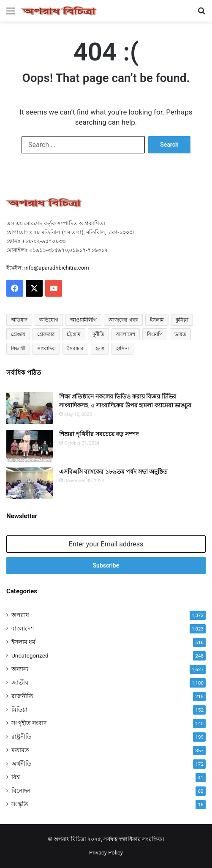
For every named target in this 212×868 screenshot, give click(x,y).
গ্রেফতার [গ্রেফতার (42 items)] (46, 334)
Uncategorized (30, 655)
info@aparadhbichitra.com (56, 268)
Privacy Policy (106, 853)
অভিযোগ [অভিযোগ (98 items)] (49, 320)
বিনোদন (21, 791)
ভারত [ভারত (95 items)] (180, 334)
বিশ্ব (16, 777)
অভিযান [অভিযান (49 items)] (19, 320)
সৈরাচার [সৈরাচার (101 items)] (75, 349)
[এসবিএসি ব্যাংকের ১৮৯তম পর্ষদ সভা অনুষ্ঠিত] (30, 483)
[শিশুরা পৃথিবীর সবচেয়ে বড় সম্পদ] (30, 446)
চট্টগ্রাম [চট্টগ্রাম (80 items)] (74, 334)
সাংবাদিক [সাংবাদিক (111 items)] (46, 349)
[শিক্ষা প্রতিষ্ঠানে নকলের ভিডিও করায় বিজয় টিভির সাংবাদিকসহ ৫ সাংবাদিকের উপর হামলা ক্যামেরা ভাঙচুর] (30, 408)
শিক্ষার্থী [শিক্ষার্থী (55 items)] (18, 349)
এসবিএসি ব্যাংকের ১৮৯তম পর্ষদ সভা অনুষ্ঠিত (113, 472)
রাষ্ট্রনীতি (22, 737)
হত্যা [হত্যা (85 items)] (100, 349)
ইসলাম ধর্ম (23, 642)
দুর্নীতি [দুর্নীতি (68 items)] (98, 334)
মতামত (20, 750)
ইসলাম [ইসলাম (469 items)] (157, 320)
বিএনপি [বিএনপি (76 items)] (155, 334)
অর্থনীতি (22, 764)
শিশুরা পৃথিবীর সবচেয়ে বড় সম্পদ (99, 434)
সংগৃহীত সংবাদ (29, 723)
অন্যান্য (20, 669)
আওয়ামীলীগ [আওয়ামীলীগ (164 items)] (83, 320)
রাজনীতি (22, 696)
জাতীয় (20, 682)
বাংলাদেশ (23, 628)
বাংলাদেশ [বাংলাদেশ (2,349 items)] (126, 334)
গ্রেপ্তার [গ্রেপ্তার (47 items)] (18, 334)
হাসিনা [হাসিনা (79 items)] (122, 349)
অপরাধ (20, 615)
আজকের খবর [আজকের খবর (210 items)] (123, 320)
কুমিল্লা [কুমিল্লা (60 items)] (182, 320)
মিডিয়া (19, 710)
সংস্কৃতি (20, 804)
